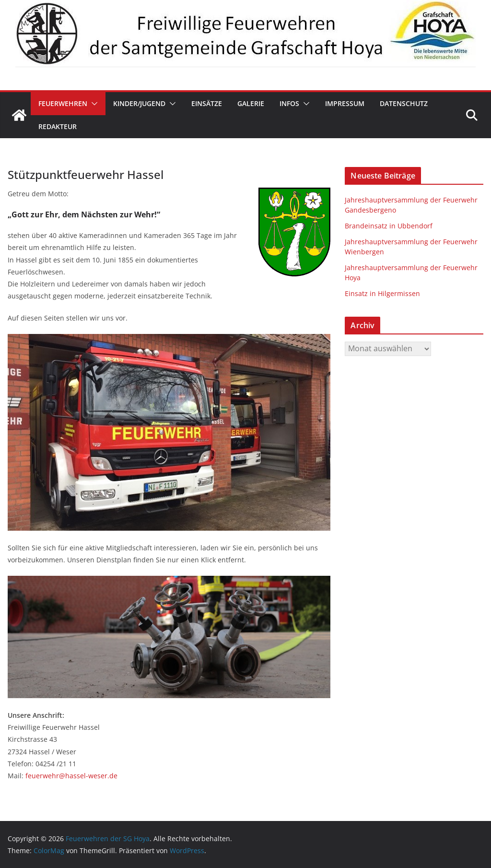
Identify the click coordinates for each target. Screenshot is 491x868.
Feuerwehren (63, 103)
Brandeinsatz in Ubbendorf (389, 226)
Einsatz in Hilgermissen (382, 293)
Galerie (251, 103)
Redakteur (58, 126)
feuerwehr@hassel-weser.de (71, 776)
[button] (93, 104)
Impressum (345, 103)
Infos (289, 103)
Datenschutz (404, 103)
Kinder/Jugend (139, 103)
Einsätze (207, 103)
